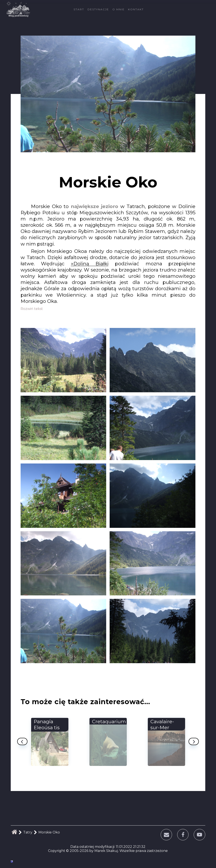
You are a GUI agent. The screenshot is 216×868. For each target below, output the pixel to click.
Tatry (28, 832)
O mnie (119, 9)
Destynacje (98, 9)
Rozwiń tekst (32, 309)
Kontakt (136, 9)
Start (79, 9)
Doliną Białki (91, 264)
